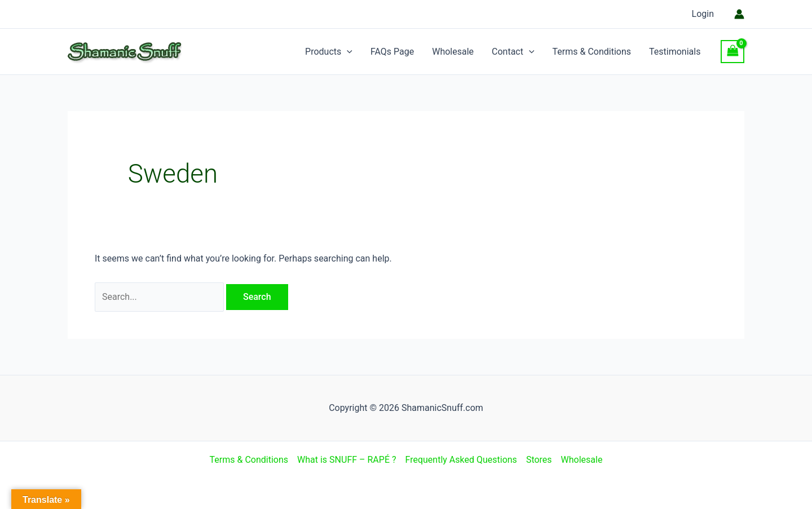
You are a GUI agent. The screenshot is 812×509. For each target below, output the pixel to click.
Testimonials (675, 52)
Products (329, 52)
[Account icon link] (739, 14)
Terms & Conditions (592, 52)
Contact (513, 52)
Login (703, 14)
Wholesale (453, 52)
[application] (347, 52)
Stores (539, 460)
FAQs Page (392, 52)
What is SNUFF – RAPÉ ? (347, 460)
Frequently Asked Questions (461, 460)
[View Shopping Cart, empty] (732, 52)
